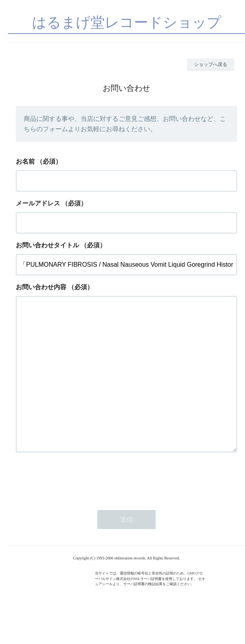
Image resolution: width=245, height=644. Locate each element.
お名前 (25, 161)
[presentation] (76, 510)
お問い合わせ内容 (41, 287)
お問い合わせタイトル (47, 245)
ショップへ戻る (211, 64)
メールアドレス (38, 203)
